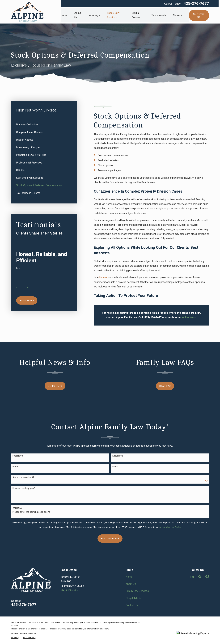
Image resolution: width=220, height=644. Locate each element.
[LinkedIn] (192, 576)
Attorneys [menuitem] (95, 15)
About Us (131, 584)
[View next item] (26, 288)
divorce (103, 277)
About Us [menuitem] (78, 15)
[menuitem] (44, 125)
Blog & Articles (134, 598)
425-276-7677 (196, 4)
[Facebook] (207, 576)
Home (129, 577)
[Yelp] (200, 576)
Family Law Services (137, 591)
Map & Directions (70, 590)
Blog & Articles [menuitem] (136, 15)
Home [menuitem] (64, 15)
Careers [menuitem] (177, 15)
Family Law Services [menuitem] (113, 15)
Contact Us (132, 605)
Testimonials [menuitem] (159, 15)
